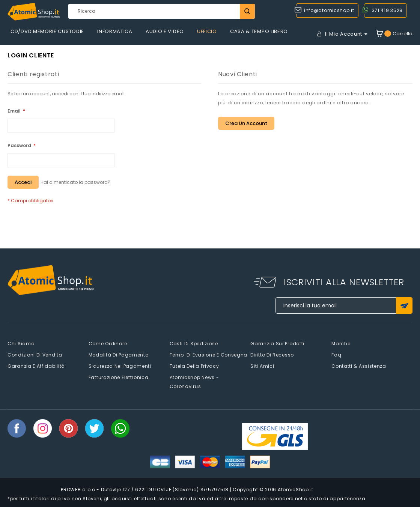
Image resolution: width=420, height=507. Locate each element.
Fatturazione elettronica (119, 377)
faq (336, 355)
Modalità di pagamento (119, 355)
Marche (341, 344)
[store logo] (34, 12)
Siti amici (262, 366)
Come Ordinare (108, 344)
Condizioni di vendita (35, 355)
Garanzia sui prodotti (277, 344)
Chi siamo (21, 344)
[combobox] (161, 11)
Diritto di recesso (272, 355)
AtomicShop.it (296, 490)
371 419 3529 (387, 10)
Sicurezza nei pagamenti (120, 366)
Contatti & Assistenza (359, 366)
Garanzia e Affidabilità (36, 366)
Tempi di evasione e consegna (209, 355)
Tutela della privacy (194, 366)
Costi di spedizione (194, 344)
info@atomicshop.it (329, 10)
